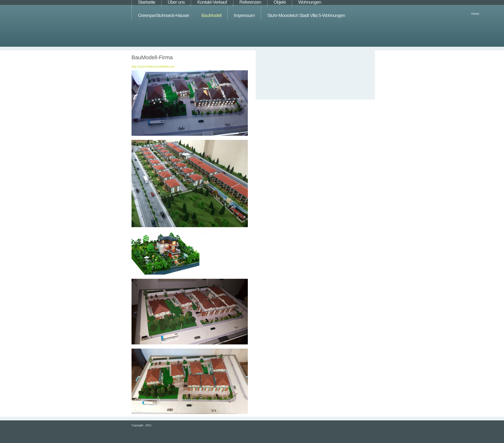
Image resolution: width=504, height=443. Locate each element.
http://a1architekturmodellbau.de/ (153, 67)
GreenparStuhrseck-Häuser (163, 15)
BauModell (211, 15)
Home (475, 14)
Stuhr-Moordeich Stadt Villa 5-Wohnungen (306, 15)
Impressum (244, 15)
